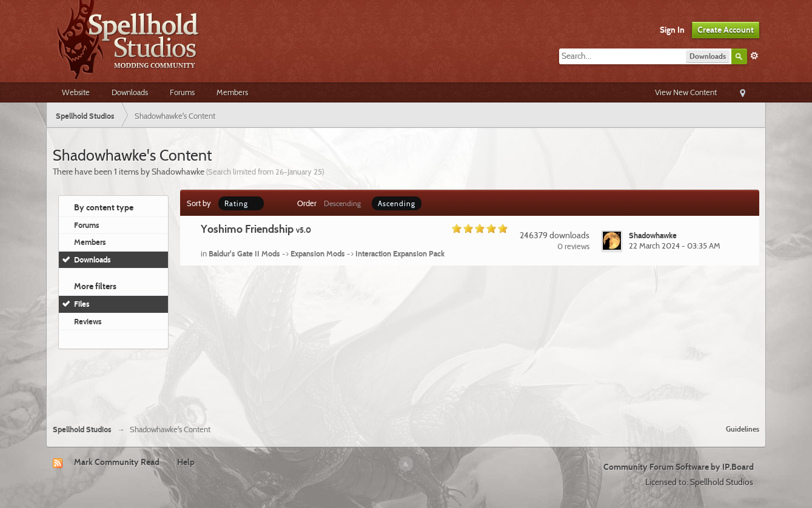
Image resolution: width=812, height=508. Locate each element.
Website (76, 92)
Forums (182, 92)
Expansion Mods (318, 253)
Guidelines (743, 429)
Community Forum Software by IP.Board (679, 467)
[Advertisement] (406, 382)
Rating (241, 203)
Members (232, 92)
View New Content (686, 92)
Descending (342, 203)
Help (186, 462)
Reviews (88, 321)
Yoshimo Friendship (256, 229)
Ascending (397, 203)
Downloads (130, 92)
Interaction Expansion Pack (400, 253)
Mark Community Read (117, 462)
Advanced (754, 56)
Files (82, 304)
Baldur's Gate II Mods (244, 253)
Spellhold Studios (82, 429)
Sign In (672, 30)
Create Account (726, 30)
